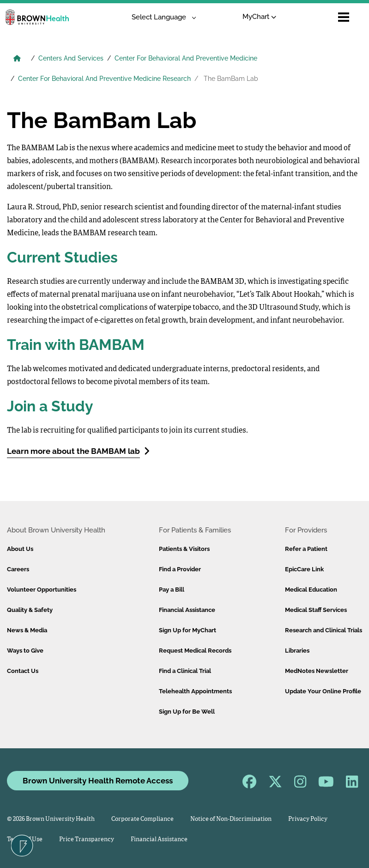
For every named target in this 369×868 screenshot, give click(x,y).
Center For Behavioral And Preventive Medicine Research (104, 79)
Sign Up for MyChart (188, 630)
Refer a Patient (306, 549)
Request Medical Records (195, 651)
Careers (18, 569)
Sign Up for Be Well (187, 712)
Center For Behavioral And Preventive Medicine (186, 58)
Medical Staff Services (316, 610)
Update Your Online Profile (323, 691)
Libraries (297, 651)
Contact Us (23, 671)
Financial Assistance (187, 610)
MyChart (259, 17)
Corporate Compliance (142, 819)
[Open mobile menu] (344, 17)
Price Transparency (87, 840)
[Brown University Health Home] (17, 59)
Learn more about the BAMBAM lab (78, 451)
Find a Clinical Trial (185, 671)
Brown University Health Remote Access (98, 781)
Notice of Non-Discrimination (231, 819)
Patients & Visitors (184, 549)
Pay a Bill (172, 590)
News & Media (27, 630)
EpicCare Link (304, 569)
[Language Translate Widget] (160, 17)
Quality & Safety (30, 610)
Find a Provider (180, 569)
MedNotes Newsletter (317, 671)
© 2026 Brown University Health (51, 819)
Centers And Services (71, 58)
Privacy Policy (308, 819)
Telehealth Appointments (195, 691)
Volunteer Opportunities (42, 590)
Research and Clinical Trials (324, 630)
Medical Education (311, 590)
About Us (20, 549)
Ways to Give (25, 651)
